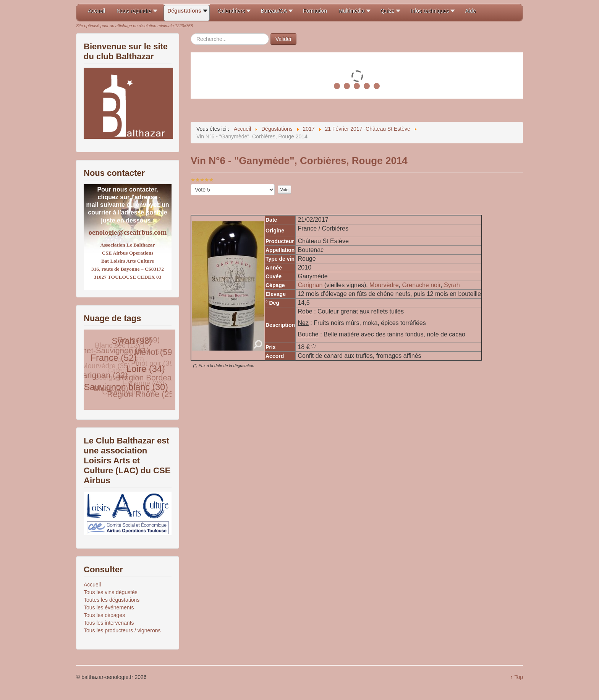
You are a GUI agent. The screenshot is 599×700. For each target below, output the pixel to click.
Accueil (92, 585)
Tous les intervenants (109, 623)
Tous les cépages (104, 615)
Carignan (311, 285)
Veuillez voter (191, 184)
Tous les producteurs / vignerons (122, 630)
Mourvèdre (384, 285)
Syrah (452, 285)
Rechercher (191, 33)
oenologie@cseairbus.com (128, 232)
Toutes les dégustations (112, 600)
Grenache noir (422, 285)
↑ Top (517, 677)
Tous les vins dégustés (111, 592)
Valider (284, 39)
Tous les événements (109, 607)
